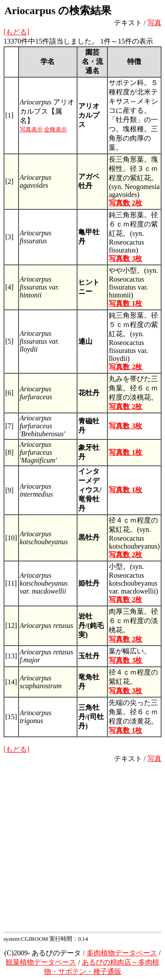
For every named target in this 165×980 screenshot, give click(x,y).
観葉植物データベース (41, 962)
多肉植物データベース (122, 953)
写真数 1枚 (125, 303)
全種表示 (55, 129)
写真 (154, 23)
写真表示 (31, 129)
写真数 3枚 (125, 258)
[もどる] (16, 32)
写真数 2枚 (125, 203)
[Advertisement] (82, 846)
